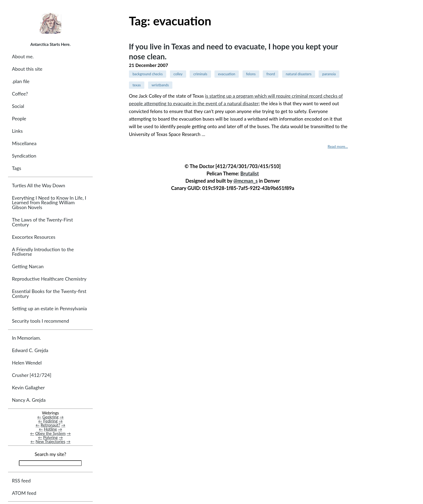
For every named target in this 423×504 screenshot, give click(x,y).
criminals (200, 74)
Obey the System (51, 433)
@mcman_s (245, 181)
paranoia (329, 74)
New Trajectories (50, 441)
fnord (271, 74)
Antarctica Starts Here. (50, 44)
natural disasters (299, 74)
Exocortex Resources (34, 237)
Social (18, 106)
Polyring (50, 437)
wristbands (160, 85)
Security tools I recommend (40, 321)
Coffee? (20, 94)
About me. (23, 57)
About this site (27, 69)
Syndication (24, 156)
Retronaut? (50, 425)
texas (137, 85)
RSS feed (21, 481)
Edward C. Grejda (30, 350)
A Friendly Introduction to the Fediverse (43, 252)
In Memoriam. (26, 338)
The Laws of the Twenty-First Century (42, 222)
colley (178, 74)
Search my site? (50, 454)
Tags (16, 168)
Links (17, 131)
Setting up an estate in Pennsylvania (49, 309)
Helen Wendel (27, 363)
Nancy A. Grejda (29, 400)
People (19, 119)
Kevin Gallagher (28, 388)
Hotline (51, 429)
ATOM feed (24, 493)
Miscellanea (24, 143)
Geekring (50, 417)
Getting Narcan (28, 266)
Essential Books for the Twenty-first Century (49, 294)
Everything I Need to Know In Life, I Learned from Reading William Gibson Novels (49, 203)
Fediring (50, 421)
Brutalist (250, 173)
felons (251, 74)
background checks (148, 74)
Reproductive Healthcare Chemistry (49, 279)
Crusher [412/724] (32, 375)
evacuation (227, 74)
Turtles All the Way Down (38, 185)
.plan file (21, 81)
